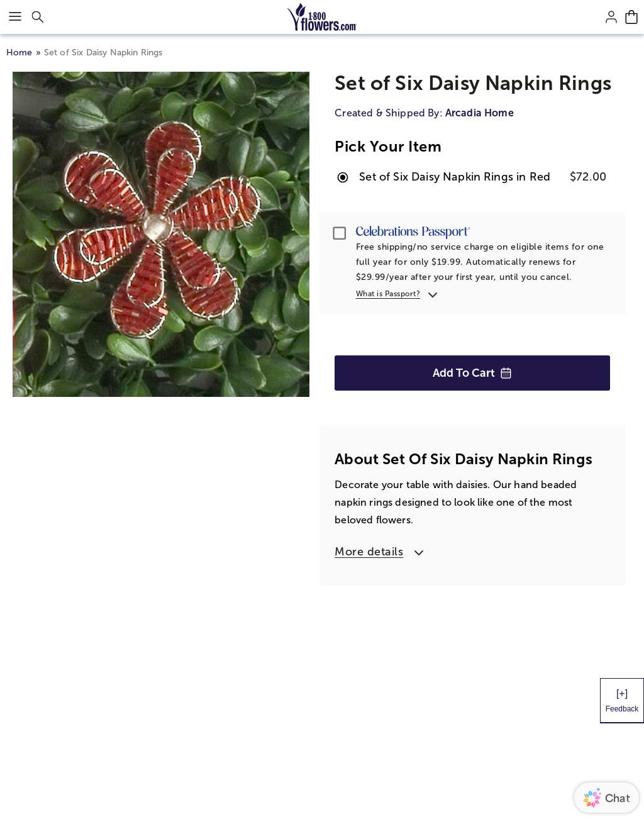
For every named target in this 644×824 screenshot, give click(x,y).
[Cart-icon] (631, 17)
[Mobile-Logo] (322, 17)
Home (19, 53)
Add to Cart (472, 373)
